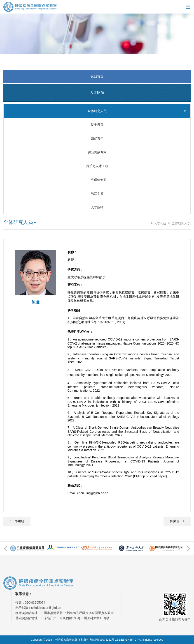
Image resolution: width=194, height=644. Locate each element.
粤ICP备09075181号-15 (104, 640)
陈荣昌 (177, 521)
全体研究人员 (181, 223)
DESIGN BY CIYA (130, 640)
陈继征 (17, 521)
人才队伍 (160, 223)
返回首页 (97, 76)
